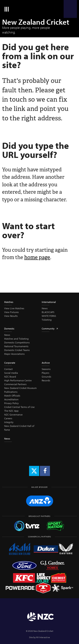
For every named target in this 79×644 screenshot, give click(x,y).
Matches (9, 302)
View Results (11, 316)
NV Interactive (43, 637)
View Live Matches (14, 308)
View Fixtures (11, 312)
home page (37, 257)
